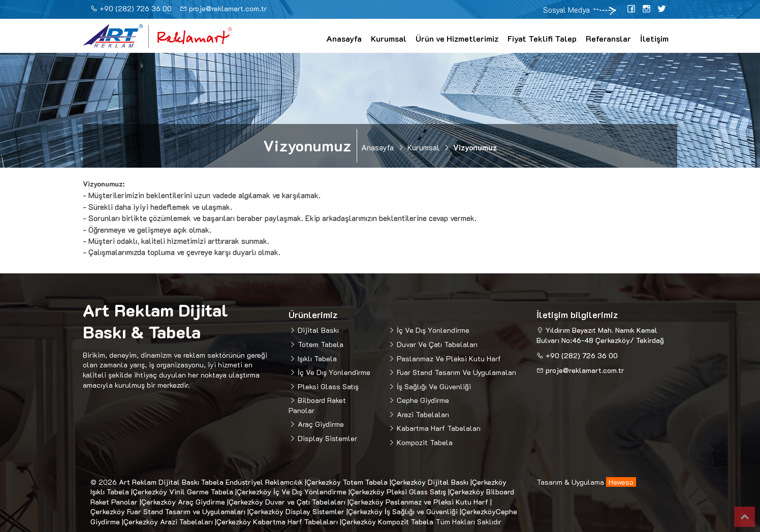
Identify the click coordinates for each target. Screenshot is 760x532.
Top (745, 517)
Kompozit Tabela (424, 442)
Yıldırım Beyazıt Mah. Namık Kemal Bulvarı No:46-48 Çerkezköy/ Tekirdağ (600, 335)
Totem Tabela (320, 344)
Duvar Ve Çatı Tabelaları (436, 344)
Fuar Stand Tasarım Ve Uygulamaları (455, 372)
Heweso (621, 482)
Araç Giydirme (320, 424)
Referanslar (608, 38)
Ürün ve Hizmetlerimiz (457, 38)
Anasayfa (344, 38)
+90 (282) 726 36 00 (136, 8)
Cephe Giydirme (422, 400)
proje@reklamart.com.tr (228, 8)
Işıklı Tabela (316, 358)
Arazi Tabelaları (422, 414)
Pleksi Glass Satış (327, 386)
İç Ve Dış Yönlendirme (333, 372)
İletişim (654, 38)
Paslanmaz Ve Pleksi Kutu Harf (448, 358)
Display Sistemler (326, 438)
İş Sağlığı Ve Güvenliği (433, 386)
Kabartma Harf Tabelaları (438, 428)
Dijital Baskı (317, 330)
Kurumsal (389, 38)
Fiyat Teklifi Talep (542, 38)
